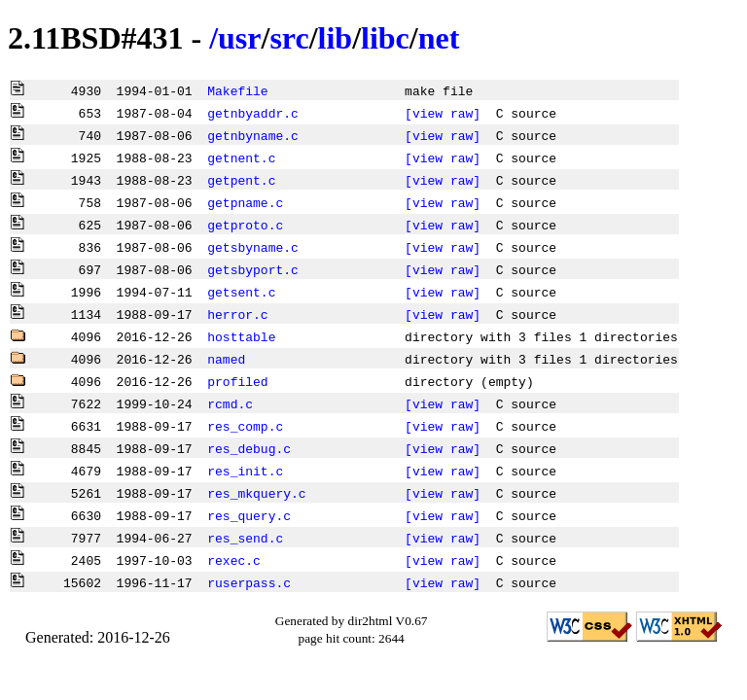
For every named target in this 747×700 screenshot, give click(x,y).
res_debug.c (249, 448)
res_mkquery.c (256, 493)
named (226, 359)
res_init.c (245, 471)
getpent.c (241, 180)
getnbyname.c (253, 135)
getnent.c (241, 157)
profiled (237, 381)
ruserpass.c (249, 582)
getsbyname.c (253, 247)
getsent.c (241, 292)
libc (385, 38)
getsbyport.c (253, 269)
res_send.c (245, 538)
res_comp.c (245, 426)
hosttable (241, 336)
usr (239, 38)
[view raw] (443, 113)
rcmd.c (230, 403)
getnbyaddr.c (253, 113)
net (439, 38)
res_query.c (249, 515)
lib (336, 38)
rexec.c (234, 560)
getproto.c (245, 225)
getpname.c (245, 202)
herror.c (237, 314)
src (289, 38)
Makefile (237, 90)
